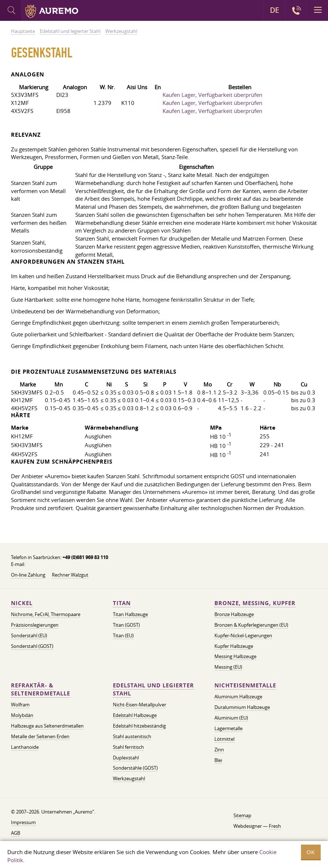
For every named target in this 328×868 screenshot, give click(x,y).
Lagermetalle (228, 728)
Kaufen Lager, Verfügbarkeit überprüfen (212, 95)
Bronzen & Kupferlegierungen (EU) (251, 625)
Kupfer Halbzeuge (234, 646)
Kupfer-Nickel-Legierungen (243, 635)
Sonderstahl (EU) (29, 635)
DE (274, 10)
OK (311, 852)
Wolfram (20, 705)
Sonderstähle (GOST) (135, 768)
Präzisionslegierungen (35, 625)
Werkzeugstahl (129, 778)
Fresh (275, 826)
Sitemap (242, 815)
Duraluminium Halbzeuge (242, 707)
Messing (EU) (228, 667)
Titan (122, 603)
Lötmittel (224, 739)
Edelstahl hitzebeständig (139, 726)
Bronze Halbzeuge (234, 614)
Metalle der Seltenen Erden (40, 736)
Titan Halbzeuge (130, 614)
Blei (218, 760)
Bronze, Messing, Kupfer (255, 603)
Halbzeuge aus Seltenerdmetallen (47, 726)
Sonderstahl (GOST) (32, 646)
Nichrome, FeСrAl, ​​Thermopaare (46, 614)
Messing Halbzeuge (235, 656)
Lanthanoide (25, 747)
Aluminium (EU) (231, 718)
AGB (16, 833)
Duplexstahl (126, 758)
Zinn (219, 750)
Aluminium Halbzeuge (238, 697)
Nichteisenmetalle (245, 685)
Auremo (52, 11)
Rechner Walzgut (70, 575)
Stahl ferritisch (128, 747)
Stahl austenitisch (132, 736)
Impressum (23, 822)
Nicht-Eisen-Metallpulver (140, 705)
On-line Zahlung (28, 575)
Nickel (22, 603)
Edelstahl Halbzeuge (135, 715)
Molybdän (22, 715)
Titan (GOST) (126, 625)
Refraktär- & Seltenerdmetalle (41, 689)
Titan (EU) (123, 635)
